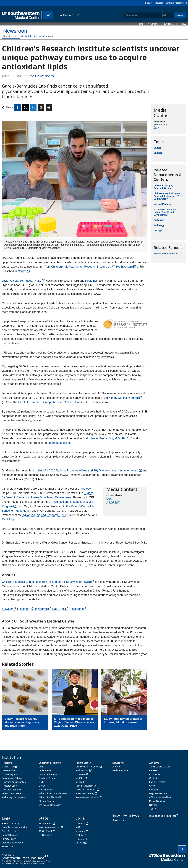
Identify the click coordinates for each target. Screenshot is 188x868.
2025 (184, 24)
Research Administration (14, 782)
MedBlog (80, 778)
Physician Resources (86, 790)
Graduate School (47, 778)
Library (42, 786)
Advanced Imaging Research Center (45, 515)
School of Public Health (166, 254)
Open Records (9, 831)
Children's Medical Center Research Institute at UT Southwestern (167, 196)
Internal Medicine (59, 443)
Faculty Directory (158, 782)
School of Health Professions (53, 793)
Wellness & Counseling (50, 805)
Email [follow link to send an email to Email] (109, 499)
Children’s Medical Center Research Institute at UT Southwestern (92, 267)
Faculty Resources (154, 3)
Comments (155, 774)
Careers (153, 770)
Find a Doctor (82, 770)
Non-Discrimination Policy (14, 827)
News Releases (170, 24)
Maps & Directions (158, 793)
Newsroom (153, 24)
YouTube (59, 609)
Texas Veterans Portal (49, 827)
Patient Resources (84, 786)
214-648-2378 (113, 502)
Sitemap (153, 805)
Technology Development (14, 797)
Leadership (155, 790)
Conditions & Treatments (87, 767)
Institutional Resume (162, 816)
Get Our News (46, 36)
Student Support (47, 801)
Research (7, 763)
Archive (116, 767)
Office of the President (160, 797)
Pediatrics (91, 281)
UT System (44, 835)
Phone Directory (157, 801)
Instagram (41, 609)
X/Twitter (7, 609)
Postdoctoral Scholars (13, 778)
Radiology (8, 519)
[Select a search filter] (168, 15)
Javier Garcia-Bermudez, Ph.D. (21, 281)
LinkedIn (24, 609)
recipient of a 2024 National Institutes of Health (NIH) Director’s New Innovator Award (85, 471)
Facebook (77, 609)
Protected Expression (12, 843)
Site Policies (8, 847)
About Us (154, 763)
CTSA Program (9, 774)
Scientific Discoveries (12, 793)
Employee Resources (176, 3)
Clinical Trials (8, 767)
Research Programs (12, 790)
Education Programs (49, 774)
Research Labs (9, 786)
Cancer (157, 148)
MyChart (80, 782)
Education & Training (50, 763)
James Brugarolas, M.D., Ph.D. (110, 438)
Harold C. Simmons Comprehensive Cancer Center (50, 402)
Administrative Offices (160, 767)
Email (156, 127)
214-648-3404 (161, 124)
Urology (86, 489)
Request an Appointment (87, 797)
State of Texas (46, 824)
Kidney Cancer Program (124, 398)
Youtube (80, 835)
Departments (45, 770)
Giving (152, 786)
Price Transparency (85, 793)
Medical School (46, 790)
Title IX (153, 809)
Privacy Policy (9, 839)
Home (140, 24)
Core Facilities (9, 770)
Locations (80, 774)
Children (158, 153)
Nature (22, 271)
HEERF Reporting (11, 824)
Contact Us (155, 778)
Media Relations (29, 36)
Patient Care (82, 763)
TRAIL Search (46, 831)
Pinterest (80, 839)
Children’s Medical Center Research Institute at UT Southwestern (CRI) (46, 582)
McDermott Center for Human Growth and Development (165, 212)
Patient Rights (9, 835)
